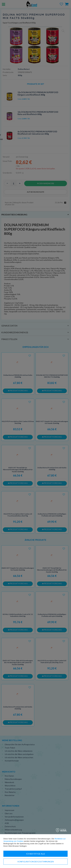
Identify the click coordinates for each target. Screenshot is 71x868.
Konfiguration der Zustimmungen (36, 862)
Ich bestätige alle (36, 854)
